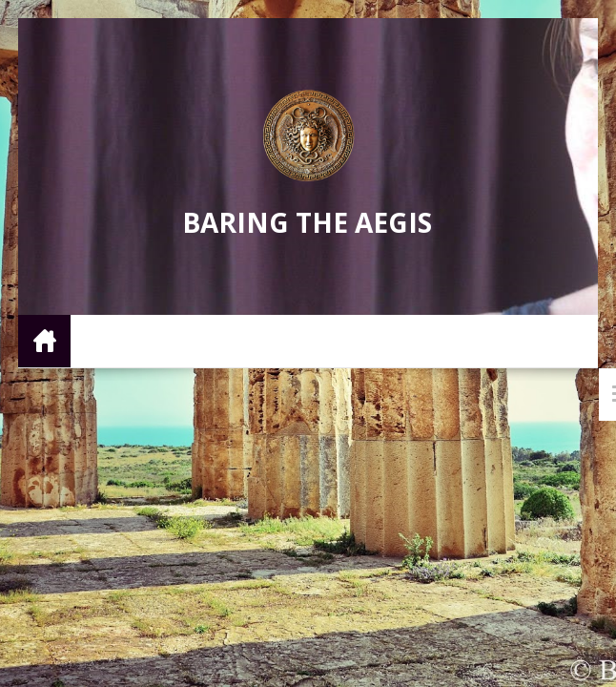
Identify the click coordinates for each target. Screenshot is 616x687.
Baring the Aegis (307, 222)
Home (44, 340)
